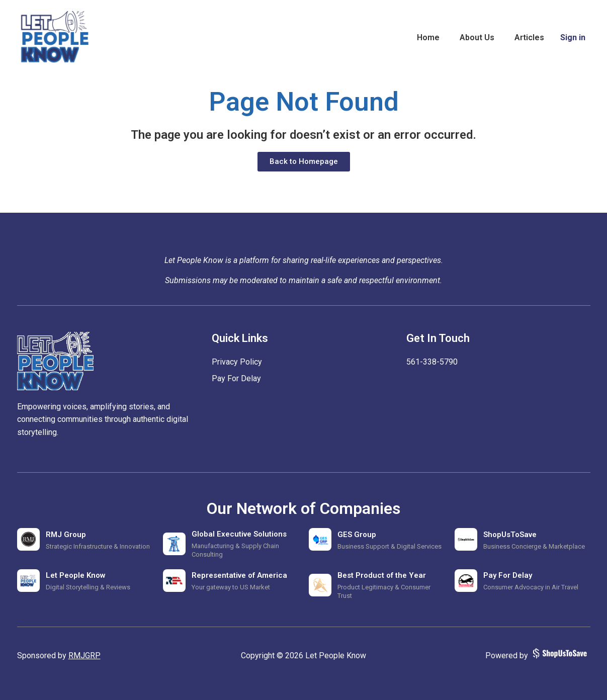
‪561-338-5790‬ (432, 362)
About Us (477, 37)
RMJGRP (84, 655)
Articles (529, 37)
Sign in (573, 37)
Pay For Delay (236, 378)
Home (428, 37)
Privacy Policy (237, 362)
